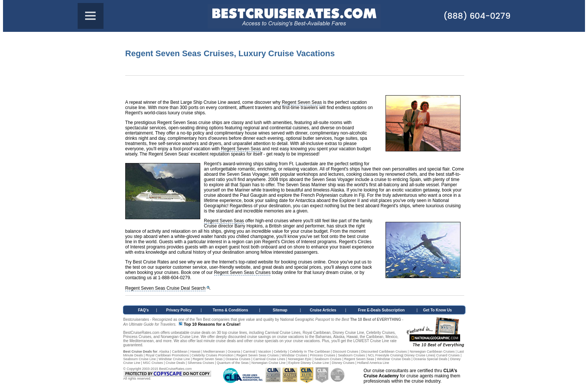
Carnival (249, 352)
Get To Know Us (437, 310)
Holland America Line (373, 363)
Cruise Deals (175, 363)
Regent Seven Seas (302, 102)
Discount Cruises (346, 352)
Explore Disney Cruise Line (309, 363)
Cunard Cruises (448, 355)
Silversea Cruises (201, 363)
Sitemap (280, 310)
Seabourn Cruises (351, 355)
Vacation (264, 352)
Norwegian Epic (300, 359)
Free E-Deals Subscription (381, 310)
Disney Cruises (343, 363)
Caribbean (180, 352)
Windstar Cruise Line (174, 359)
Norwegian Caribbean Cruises (432, 352)
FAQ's (143, 310)
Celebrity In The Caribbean (310, 352)
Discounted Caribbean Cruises (384, 352)
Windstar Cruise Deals (394, 359)
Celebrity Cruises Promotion (213, 355)
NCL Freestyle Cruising (385, 355)
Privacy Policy (179, 310)
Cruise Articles (323, 310)
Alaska (164, 352)
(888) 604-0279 (477, 16)
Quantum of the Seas (233, 363)
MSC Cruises (153, 363)
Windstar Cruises (295, 355)
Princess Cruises (322, 355)
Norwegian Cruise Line (268, 363)
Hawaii (195, 352)
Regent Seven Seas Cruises (242, 272)
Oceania (234, 352)
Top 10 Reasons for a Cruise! (212, 324)
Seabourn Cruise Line (140, 359)
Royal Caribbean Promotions (167, 355)
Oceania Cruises (238, 359)
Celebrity (280, 352)
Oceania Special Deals (430, 359)
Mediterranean (214, 352)
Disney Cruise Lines (419, 355)
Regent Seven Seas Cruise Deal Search (165, 288)
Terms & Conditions (230, 310)
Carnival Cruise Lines (269, 359)
